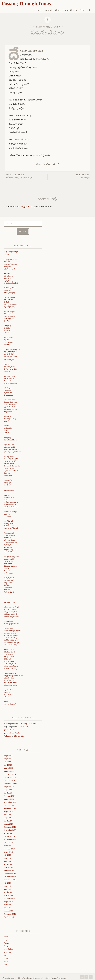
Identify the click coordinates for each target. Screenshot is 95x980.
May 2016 (7, 860)
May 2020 (8, 789)
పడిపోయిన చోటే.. (19, 735)
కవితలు (49, 164)
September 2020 (10, 783)
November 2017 (10, 839)
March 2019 (8, 823)
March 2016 (8, 867)
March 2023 (8, 767)
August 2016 (8, 851)
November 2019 (10, 802)
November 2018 (10, 830)
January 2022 (9, 771)
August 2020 (9, 786)
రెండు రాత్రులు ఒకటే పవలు (29, 723)
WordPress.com (59, 977)
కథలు (5, 955)
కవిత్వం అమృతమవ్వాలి (11, 251)
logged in (25, 207)
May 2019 (7, 817)
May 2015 (7, 888)
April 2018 (8, 833)
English (7, 939)
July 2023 (7, 761)
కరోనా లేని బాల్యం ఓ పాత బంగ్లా (26, 176)
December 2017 (10, 836)
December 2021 (10, 774)
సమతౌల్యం (69, 176)
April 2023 (8, 764)
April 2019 (8, 820)
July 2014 (7, 904)
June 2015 (7, 885)
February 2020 (10, 795)
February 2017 (9, 848)
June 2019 (7, 814)
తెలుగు (56, 164)
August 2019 (8, 811)
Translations (9, 949)
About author (53, 10)
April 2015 (8, 892)
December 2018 (10, 826)
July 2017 (7, 845)
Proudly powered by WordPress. (18, 977)
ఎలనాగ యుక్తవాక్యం (23, 726)
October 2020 (9, 780)
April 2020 (8, 792)
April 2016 (8, 864)
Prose (6, 945)
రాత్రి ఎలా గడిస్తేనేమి (15, 732)
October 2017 (9, 842)
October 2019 (9, 805)
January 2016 (9, 870)
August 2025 (9, 755)
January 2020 (9, 798)
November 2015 (10, 876)
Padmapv (7, 735)
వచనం (6, 964)
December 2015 (10, 873)
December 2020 (10, 777)
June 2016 (7, 857)
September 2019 (10, 808)
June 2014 (7, 907)
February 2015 (9, 898)
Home (39, 10)
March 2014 (8, 910)
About (6, 936)
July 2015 (7, 882)
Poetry (6, 942)
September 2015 (10, 879)
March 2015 (8, 895)
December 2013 (10, 913)
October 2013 (9, 916)
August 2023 (9, 758)
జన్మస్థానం (12, 729)
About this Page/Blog (74, 10)
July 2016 (7, 854)
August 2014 (8, 901)
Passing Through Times (26, 3)
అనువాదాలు (7, 952)
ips (5, 729)
